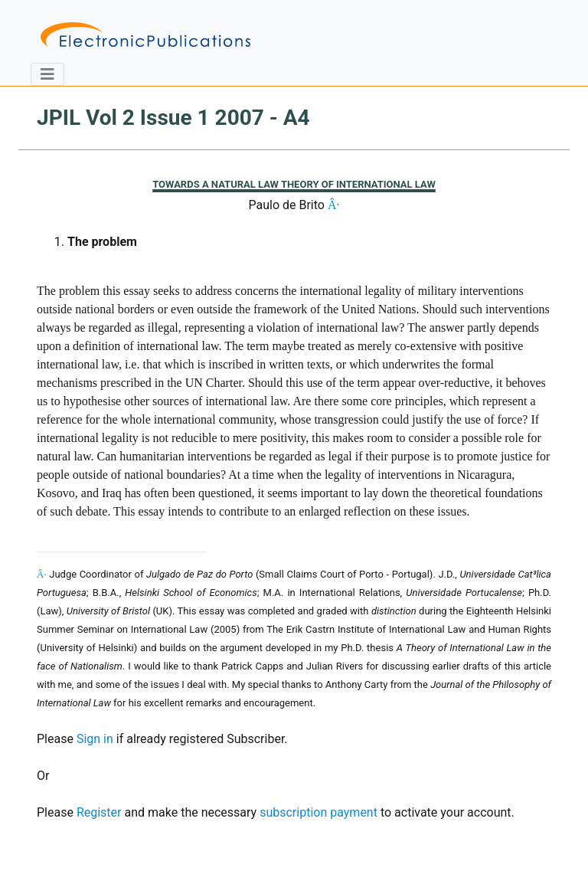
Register (99, 812)
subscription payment (318, 812)
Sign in (95, 739)
